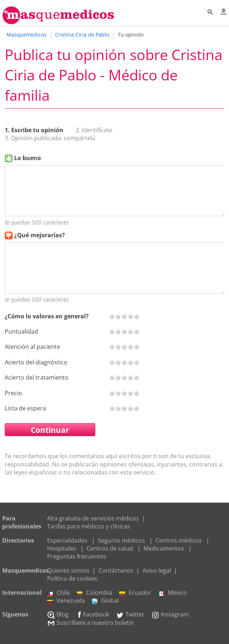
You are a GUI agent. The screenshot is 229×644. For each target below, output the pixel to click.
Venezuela (66, 601)
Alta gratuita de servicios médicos (93, 518)
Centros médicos (179, 540)
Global (105, 601)
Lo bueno (28, 158)
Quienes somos (68, 570)
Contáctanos (116, 570)
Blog (58, 614)
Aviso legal (157, 570)
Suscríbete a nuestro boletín (91, 623)
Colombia (95, 593)
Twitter (130, 614)
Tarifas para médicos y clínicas (89, 526)
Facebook (92, 614)
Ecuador (135, 593)
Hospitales (62, 548)
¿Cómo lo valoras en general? (47, 316)
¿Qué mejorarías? (39, 235)
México (173, 593)
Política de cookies (72, 578)
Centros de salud (110, 548)
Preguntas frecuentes (77, 556)
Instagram (170, 614)
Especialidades (67, 540)
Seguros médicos (121, 540)
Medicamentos (164, 548)
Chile (59, 593)
